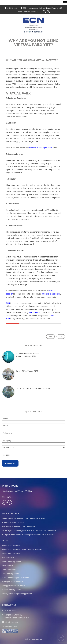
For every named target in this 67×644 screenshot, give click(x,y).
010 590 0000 (12, 8)
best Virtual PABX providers (41, 148)
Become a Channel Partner (28, 12)
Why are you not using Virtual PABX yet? (32, 60)
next (61, 337)
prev (50, 337)
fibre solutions (35, 312)
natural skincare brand (51, 294)
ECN (8, 303)
